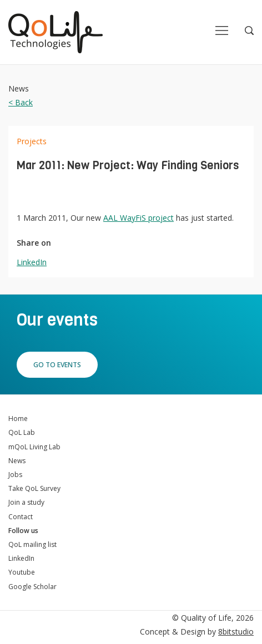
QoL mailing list (32, 544)
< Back (21, 102)
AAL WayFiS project (138, 218)
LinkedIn (32, 262)
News (17, 461)
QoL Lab (22, 432)
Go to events (57, 365)
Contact (21, 517)
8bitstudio (236, 632)
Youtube (22, 572)
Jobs (15, 475)
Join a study (26, 502)
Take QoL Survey (34, 488)
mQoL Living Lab (34, 447)
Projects (32, 141)
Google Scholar (32, 587)
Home (18, 419)
